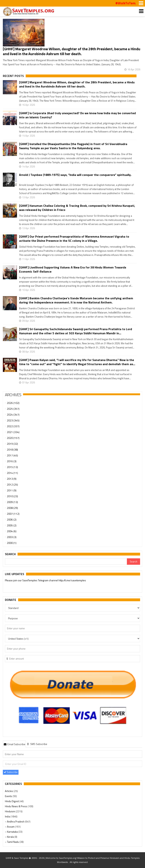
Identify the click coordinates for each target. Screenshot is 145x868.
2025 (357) (13, 409)
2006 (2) (12, 520)
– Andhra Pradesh (15, 822)
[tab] (14, 744)
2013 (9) (12, 479)
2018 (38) (12, 450)
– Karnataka (12, 832)
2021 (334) (13, 432)
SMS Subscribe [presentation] (37, 744)
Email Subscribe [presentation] (14, 744)
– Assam (10, 827)
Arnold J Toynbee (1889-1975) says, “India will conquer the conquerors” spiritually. (75, 175)
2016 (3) (12, 461)
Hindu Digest (12, 801)
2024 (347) (13, 415)
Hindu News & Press (16, 806)
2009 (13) (12, 502)
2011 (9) (12, 490)
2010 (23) (12, 496)
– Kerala (10, 837)
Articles (9, 791)
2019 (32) (12, 444)
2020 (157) (13, 438)
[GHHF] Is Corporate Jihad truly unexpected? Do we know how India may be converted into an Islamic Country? (77, 115)
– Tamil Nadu (12, 842)
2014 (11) (12, 473)
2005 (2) (12, 525)
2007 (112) (13, 514)
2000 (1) (12, 543)
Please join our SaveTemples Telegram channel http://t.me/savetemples (45, 581)
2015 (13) (12, 467)
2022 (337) (13, 426)
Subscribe (11, 772)
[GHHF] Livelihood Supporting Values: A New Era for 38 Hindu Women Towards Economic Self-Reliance (73, 269)
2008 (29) (12, 508)
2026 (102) (13, 403)
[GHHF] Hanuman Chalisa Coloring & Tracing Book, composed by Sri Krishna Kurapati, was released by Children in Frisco (77, 208)
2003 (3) (12, 537)
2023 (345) (13, 420)
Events (9, 796)
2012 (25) (12, 485)
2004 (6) (12, 531)
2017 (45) (12, 455)
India (8, 816)
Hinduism (10, 811)
